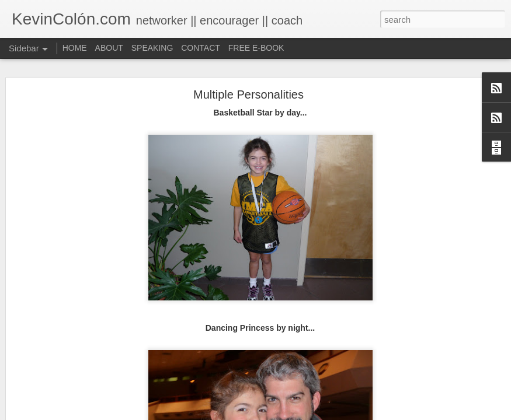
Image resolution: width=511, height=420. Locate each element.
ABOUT (109, 48)
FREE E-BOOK (256, 48)
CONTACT (201, 48)
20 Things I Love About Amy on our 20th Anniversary (110, 386)
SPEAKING (152, 48)
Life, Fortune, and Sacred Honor (79, 412)
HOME (75, 48)
